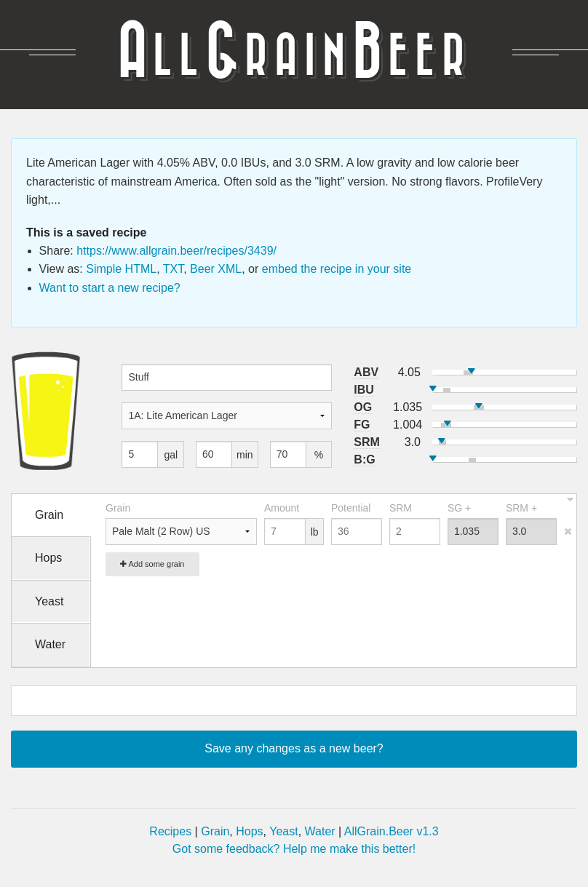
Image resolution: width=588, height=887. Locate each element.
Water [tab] (50, 644)
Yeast (283, 831)
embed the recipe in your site (337, 269)
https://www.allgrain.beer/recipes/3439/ (176, 251)
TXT (173, 269)
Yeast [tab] (49, 601)
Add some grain (152, 564)
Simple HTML (121, 269)
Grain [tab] (49, 515)
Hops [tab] (48, 558)
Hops (249, 831)
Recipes (170, 831)
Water (320, 831)
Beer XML (216, 269)
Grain (215, 831)
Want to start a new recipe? (110, 288)
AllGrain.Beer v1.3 (392, 831)
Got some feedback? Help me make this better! (294, 849)
